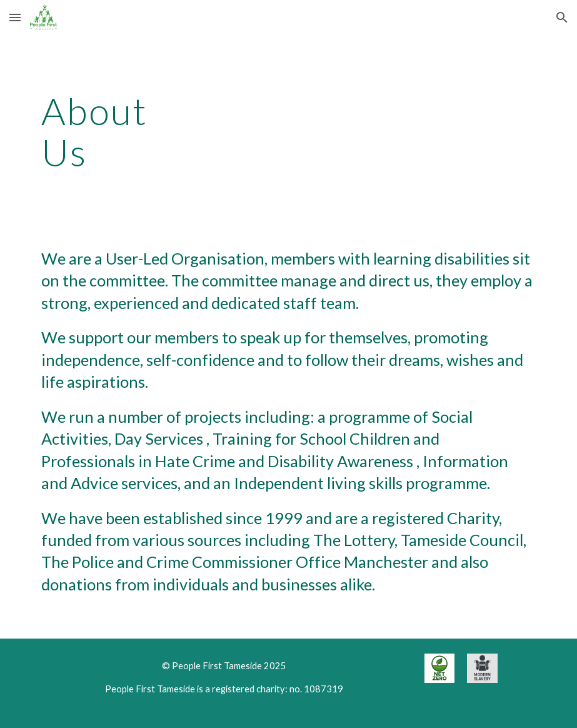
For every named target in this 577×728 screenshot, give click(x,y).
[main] (116, 131)
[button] (15, 17)
